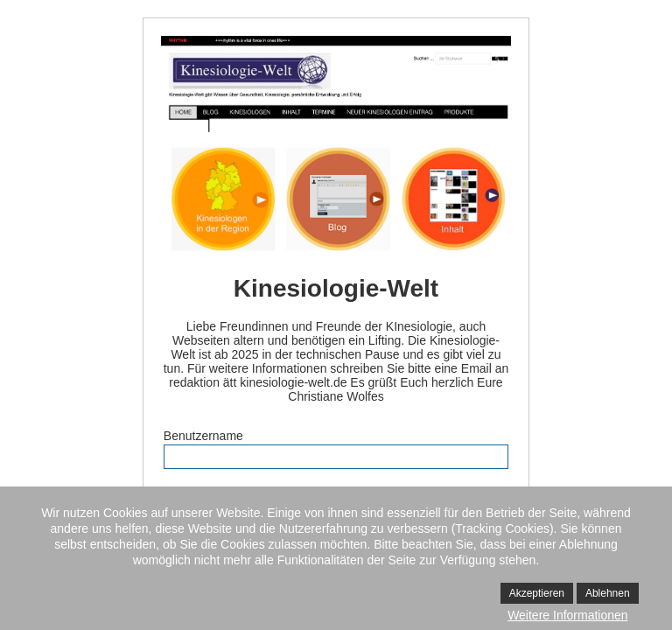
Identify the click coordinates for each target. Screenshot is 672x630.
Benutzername (203, 436)
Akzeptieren (537, 593)
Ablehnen (608, 593)
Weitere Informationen (567, 615)
